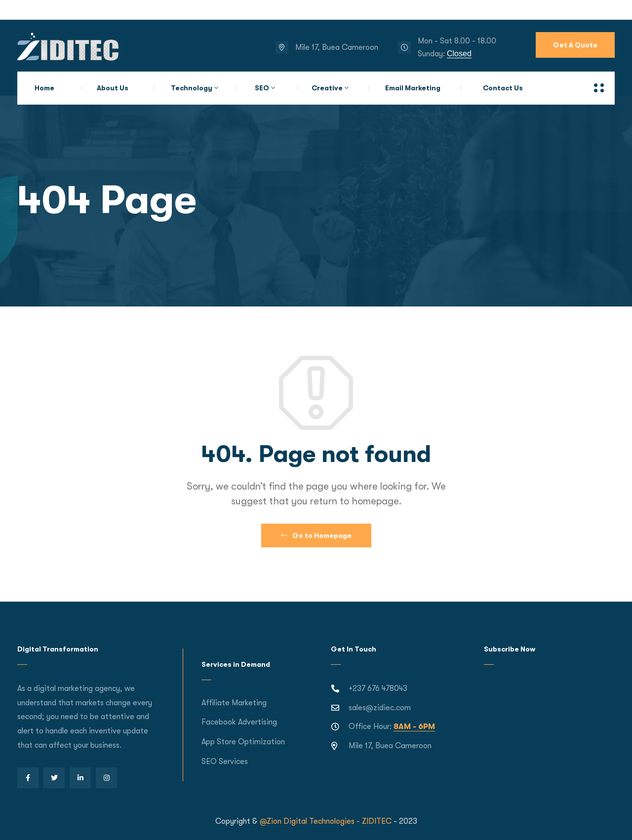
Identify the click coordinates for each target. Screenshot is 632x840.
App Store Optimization (243, 742)
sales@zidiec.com (380, 708)
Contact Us (503, 88)
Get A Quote (575, 45)
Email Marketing (413, 88)
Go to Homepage (316, 535)
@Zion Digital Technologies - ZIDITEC (326, 821)
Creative (327, 88)
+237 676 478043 (378, 688)
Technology (192, 88)
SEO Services (225, 762)
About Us (113, 88)
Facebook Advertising (239, 722)
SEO (262, 88)
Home (44, 88)
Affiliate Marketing (234, 703)
